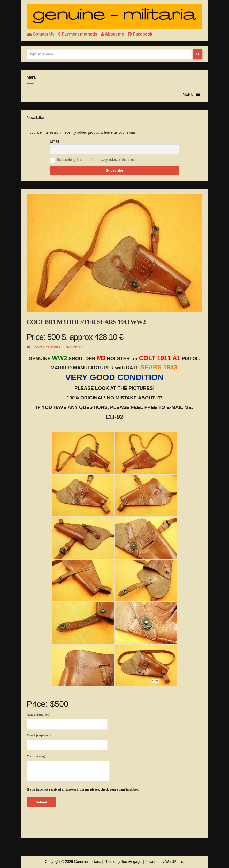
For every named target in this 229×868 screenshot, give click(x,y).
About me (113, 34)
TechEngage (131, 862)
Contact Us (41, 34)
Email (54, 141)
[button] (188, 94)
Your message (68, 768)
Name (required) (67, 720)
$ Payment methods (78, 34)
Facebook (140, 34)
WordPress (174, 862)
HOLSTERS (74, 347)
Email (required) (67, 741)
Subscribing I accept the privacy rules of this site (96, 160)
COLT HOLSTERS (47, 347)
